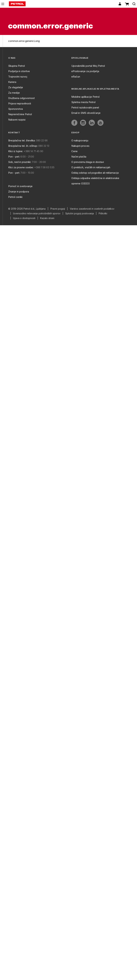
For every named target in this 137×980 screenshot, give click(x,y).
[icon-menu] (3, 4)
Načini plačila (79, 157)
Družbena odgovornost (21, 98)
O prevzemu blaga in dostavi (88, 162)
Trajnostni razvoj (18, 77)
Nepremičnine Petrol (20, 114)
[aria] (74, 123)
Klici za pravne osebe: (21, 167)
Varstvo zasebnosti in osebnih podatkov (92, 209)
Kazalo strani (47, 218)
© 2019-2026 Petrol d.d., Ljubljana (27, 209)
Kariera (12, 82)
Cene (74, 151)
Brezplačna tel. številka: (22, 140)
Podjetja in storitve (19, 71)
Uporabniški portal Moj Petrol (88, 66)
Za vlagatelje (16, 87)
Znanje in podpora (19, 192)
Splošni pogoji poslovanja (80, 213)
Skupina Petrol (16, 66)
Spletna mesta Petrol (83, 102)
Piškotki (103, 213)
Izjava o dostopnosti (24, 218)
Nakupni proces (80, 146)
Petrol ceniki (15, 197)
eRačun (76, 77)
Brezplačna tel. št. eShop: (23, 146)
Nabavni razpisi (17, 120)
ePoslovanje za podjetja (85, 71)
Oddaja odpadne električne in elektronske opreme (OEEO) (95, 181)
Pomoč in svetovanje (20, 186)
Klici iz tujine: (16, 151)
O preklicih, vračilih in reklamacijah (91, 167)
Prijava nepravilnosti (20, 103)
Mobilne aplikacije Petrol (85, 97)
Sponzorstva (15, 109)
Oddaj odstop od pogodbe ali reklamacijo (95, 173)
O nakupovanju (80, 140)
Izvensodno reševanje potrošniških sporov (37, 213)
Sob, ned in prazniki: (20, 162)
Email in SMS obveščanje (86, 113)
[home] (17, 4)
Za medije (14, 93)
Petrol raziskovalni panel (85, 107)
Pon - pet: (14, 157)
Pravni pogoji (58, 209)
